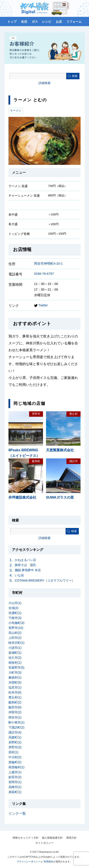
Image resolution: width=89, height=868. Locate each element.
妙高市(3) (15, 777)
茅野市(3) (15, 747)
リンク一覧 (17, 813)
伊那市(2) (15, 712)
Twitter (41, 305)
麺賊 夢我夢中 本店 (28, 570)
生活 (24, 22)
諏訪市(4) (15, 732)
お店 (59, 22)
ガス (35, 22)
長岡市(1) (15, 782)
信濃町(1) (15, 613)
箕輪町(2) (15, 762)
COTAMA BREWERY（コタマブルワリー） (45, 580)
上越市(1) (15, 772)
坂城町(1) (15, 653)
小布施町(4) (16, 623)
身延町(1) (15, 792)
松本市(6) (15, 692)
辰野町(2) (15, 742)
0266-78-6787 (44, 274)
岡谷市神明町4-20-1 (49, 264)
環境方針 (71, 838)
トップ (12, 22)
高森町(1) (15, 737)
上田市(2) (15, 638)
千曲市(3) (15, 618)
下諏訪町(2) (16, 727)
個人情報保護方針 (52, 838)
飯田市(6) (15, 707)
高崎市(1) (15, 787)
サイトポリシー (44, 843)
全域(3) (13, 608)
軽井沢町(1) (16, 643)
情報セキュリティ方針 (26, 838)
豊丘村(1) (15, 697)
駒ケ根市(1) (16, 722)
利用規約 (48, 862)
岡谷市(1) (15, 717)
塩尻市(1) (15, 687)
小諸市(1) (15, 648)
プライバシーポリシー (29, 862)
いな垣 (19, 575)
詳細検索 (44, 83)
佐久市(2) (15, 658)
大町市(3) (15, 672)
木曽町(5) (15, 682)
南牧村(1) (15, 663)
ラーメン (16, 110)
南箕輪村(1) (16, 767)
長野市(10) (16, 628)
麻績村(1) (15, 677)
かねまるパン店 (25, 560)
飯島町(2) (15, 702)
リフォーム (74, 22)
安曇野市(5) (16, 668)
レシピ (47, 22)
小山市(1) (15, 603)
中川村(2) (15, 757)
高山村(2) (15, 633)
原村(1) (13, 752)
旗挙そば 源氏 (25, 565)
